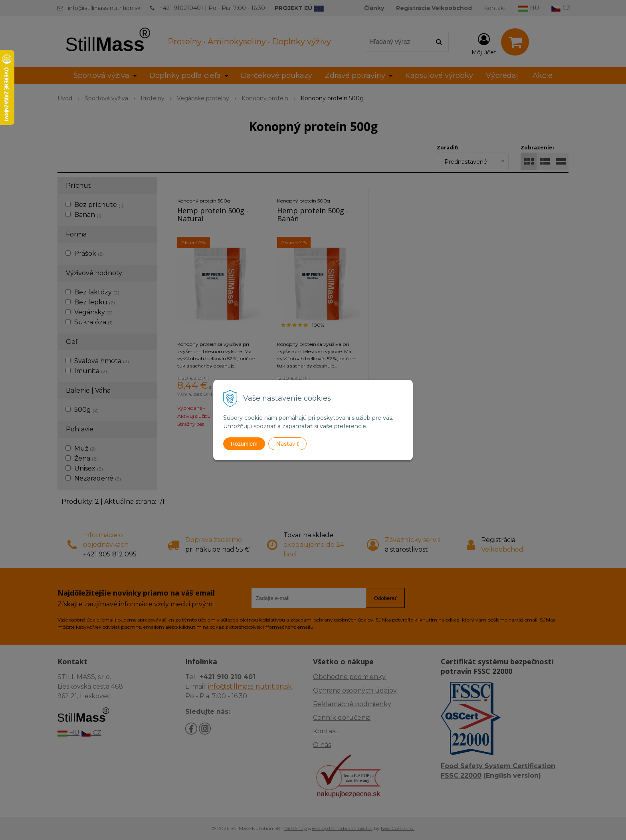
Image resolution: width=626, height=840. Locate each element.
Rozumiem (244, 444)
